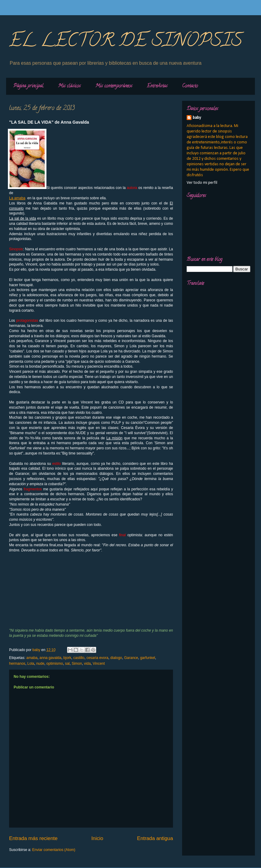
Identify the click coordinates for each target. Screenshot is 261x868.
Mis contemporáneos (114, 86)
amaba (32, 658)
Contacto (190, 86)
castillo (79, 658)
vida (87, 664)
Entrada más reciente (33, 838)
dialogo (116, 658)
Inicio (97, 838)
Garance (131, 658)
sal (67, 664)
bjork (67, 658)
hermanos (17, 664)
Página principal (28, 86)
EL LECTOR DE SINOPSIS (126, 42)
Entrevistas (157, 86)
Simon (77, 664)
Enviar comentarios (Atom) (54, 850)
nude (40, 664)
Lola (31, 664)
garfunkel (148, 658)
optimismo (55, 664)
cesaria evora (97, 658)
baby (197, 118)
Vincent (99, 664)
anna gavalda (50, 658)
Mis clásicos (69, 86)
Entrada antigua (155, 838)
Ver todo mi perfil (202, 183)
